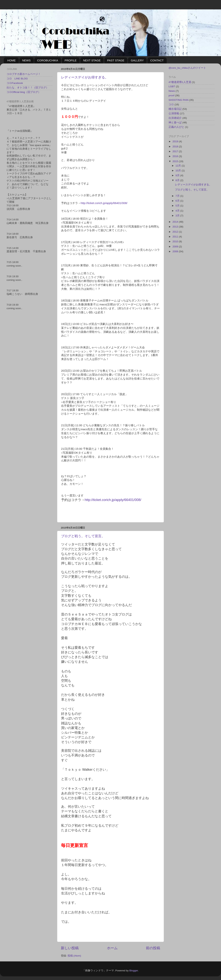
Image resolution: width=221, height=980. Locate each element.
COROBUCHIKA (48, 60)
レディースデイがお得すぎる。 (85, 77)
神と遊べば (175, 122)
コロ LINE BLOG (17, 79)
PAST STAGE (116, 60)
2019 (176, 141)
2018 (176, 147)
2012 (176, 232)
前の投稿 (153, 948)
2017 (176, 151)
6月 (178, 201)
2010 (176, 241)
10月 (179, 171)
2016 (176, 156)
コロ (171, 104)
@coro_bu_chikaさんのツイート (187, 68)
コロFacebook (15, 83)
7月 (178, 196)
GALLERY (137, 60)
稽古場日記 (175, 109)
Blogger (134, 971)
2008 (176, 251)
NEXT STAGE (92, 60)
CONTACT (157, 60)
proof (171, 95)
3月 (178, 216)
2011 (176, 237)
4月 (178, 211)
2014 (176, 222)
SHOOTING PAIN (178, 100)
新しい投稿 (70, 948)
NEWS (27, 60)
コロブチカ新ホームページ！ (24, 74)
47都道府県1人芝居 (180, 82)
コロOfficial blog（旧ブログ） (24, 92)
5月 (178, 206)
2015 (176, 161)
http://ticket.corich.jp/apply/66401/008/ (104, 203)
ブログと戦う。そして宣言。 (83, 536)
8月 (178, 180)
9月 (178, 175)
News (172, 91)
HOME (12, 60)
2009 (176, 247)
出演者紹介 (175, 118)
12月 (179, 166)
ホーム (112, 948)
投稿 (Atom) (74, 956)
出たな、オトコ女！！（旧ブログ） (28, 88)
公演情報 (174, 113)
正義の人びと (176, 127)
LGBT (172, 86)
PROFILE (71, 60)
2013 (176, 227)
